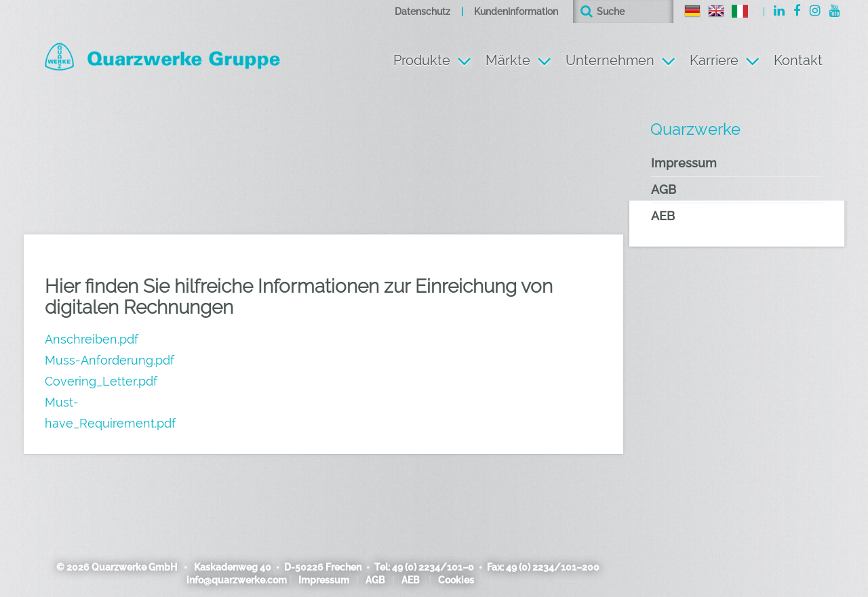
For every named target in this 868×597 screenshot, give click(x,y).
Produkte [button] (422, 60)
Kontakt (798, 60)
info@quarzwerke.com (237, 580)
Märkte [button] (508, 60)
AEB (663, 216)
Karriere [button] (714, 60)
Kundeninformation (516, 12)
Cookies (456, 580)
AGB (664, 189)
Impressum (684, 163)
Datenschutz (422, 12)
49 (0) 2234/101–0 (433, 567)
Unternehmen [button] (610, 60)
